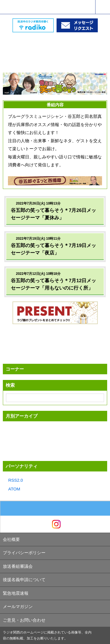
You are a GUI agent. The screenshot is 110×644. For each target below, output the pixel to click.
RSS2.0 (16, 480)
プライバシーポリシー (24, 553)
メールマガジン (18, 606)
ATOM (14, 489)
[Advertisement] (55, 46)
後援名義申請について (24, 580)
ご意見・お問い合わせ (24, 620)
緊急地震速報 (16, 593)
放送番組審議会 (18, 566)
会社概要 (11, 539)
